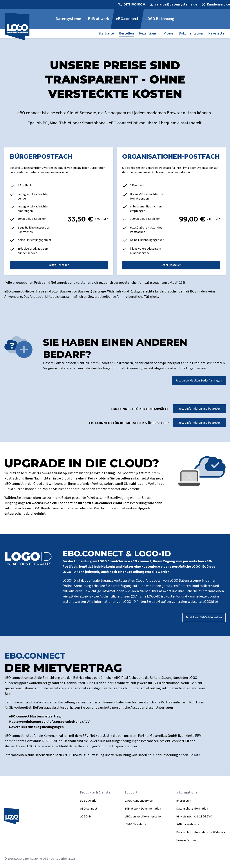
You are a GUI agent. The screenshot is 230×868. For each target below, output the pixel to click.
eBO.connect (89, 809)
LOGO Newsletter (136, 824)
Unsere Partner (186, 840)
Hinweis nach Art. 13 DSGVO (194, 817)
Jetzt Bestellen (59, 265)
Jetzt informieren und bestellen (199, 409)
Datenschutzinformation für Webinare (201, 832)
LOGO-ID (85, 817)
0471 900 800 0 (134, 4)
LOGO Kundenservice (139, 801)
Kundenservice (218, 4)
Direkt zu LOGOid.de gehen (204, 617)
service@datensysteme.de (176, 4)
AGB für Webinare (188, 824)
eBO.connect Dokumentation (143, 817)
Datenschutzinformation (192, 809)
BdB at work (88, 801)
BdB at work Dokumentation (143, 809)
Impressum (184, 801)
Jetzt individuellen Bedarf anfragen (199, 381)
